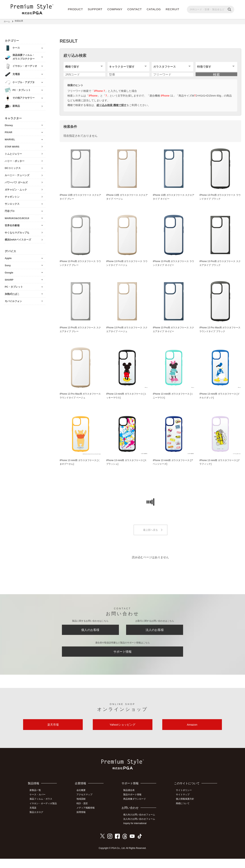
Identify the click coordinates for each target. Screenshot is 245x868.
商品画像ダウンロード (136, 809)
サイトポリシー (185, 801)
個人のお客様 (90, 636)
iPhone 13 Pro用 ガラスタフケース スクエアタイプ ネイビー (174, 334)
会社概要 (83, 801)
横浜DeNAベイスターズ (18, 238)
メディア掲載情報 (87, 818)
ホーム (7, 21)
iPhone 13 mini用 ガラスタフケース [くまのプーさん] (79, 467)
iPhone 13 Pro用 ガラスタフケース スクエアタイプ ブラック (220, 267)
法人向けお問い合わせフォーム (141, 829)
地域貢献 (83, 809)
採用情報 (83, 822)
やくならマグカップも (17, 231)
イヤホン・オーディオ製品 (44, 813)
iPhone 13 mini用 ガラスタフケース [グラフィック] (219, 467)
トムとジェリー (13, 153)
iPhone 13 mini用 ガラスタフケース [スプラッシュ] (126, 467)
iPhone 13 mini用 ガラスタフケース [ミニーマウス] (172, 401)
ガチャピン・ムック (16, 188)
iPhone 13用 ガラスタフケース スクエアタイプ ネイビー (173, 201)
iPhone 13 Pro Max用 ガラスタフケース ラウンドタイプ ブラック (220, 334)
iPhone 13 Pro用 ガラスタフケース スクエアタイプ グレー (80, 334)
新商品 (16, 105)
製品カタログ (37, 822)
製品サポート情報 (134, 805)
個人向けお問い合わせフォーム (141, 825)
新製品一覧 (36, 801)
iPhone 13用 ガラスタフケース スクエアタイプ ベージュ (126, 201)
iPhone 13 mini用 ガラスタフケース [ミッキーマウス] (126, 401)
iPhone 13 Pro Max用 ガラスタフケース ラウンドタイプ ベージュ (80, 401)
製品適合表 (130, 801)
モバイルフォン (13, 300)
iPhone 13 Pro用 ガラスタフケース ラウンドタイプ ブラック (220, 201)
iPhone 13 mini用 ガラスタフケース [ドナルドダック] (219, 401)
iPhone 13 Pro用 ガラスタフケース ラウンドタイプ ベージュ (127, 267)
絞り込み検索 (75, 54)
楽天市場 (53, 734)
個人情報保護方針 (186, 809)
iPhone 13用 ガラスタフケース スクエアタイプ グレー (79, 201)
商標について (184, 813)
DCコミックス (13, 167)
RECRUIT (172, 9)
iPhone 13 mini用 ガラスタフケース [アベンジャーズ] (172, 467)
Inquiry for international (136, 833)
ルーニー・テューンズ (17, 174)
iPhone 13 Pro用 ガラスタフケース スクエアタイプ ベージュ (127, 334)
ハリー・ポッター (15, 160)
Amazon (192, 734)
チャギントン (12, 196)
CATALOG (154, 9)
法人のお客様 (155, 636)
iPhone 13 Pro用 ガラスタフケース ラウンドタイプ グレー (80, 267)
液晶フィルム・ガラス (42, 809)
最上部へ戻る (151, 535)
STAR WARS (12, 145)
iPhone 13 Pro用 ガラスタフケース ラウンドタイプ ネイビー (174, 267)
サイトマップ (184, 805)
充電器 (34, 818)
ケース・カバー (39, 805)
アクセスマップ (86, 805)
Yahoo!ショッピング (122, 734)
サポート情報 (122, 660)
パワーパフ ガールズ (16, 181)
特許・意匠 (84, 813)
